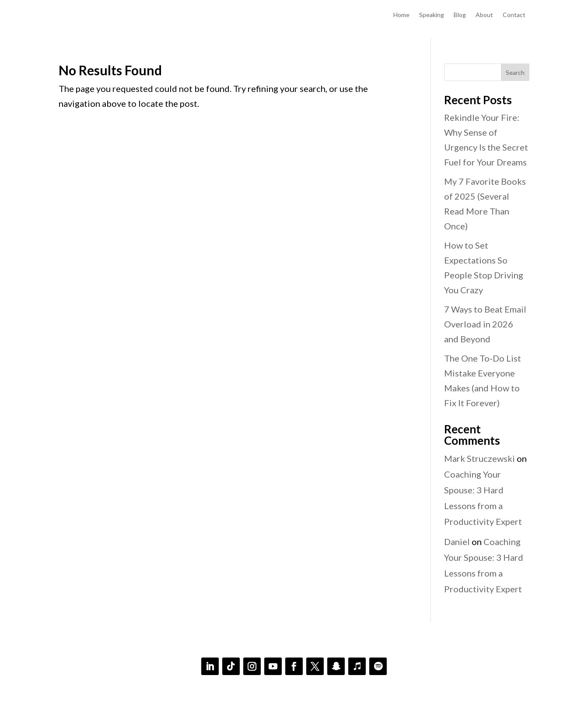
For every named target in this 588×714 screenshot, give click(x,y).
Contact (514, 15)
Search (515, 72)
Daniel (457, 542)
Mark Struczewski (479, 458)
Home (401, 15)
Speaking (432, 15)
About (484, 15)
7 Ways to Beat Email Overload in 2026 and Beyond (485, 324)
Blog (460, 15)
